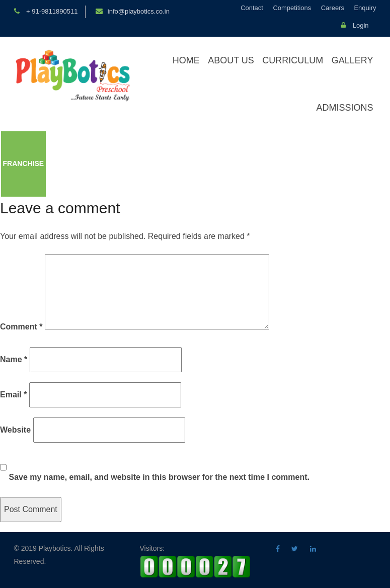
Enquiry (365, 8)
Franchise (24, 163)
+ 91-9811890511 (51, 11)
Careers (333, 8)
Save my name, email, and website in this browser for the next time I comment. (159, 477)
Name (14, 359)
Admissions (344, 108)
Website (15, 430)
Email (13, 395)
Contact (252, 8)
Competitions (292, 8)
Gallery (353, 60)
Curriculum (293, 60)
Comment (21, 327)
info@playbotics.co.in (139, 11)
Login (355, 25)
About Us (231, 60)
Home (186, 60)
